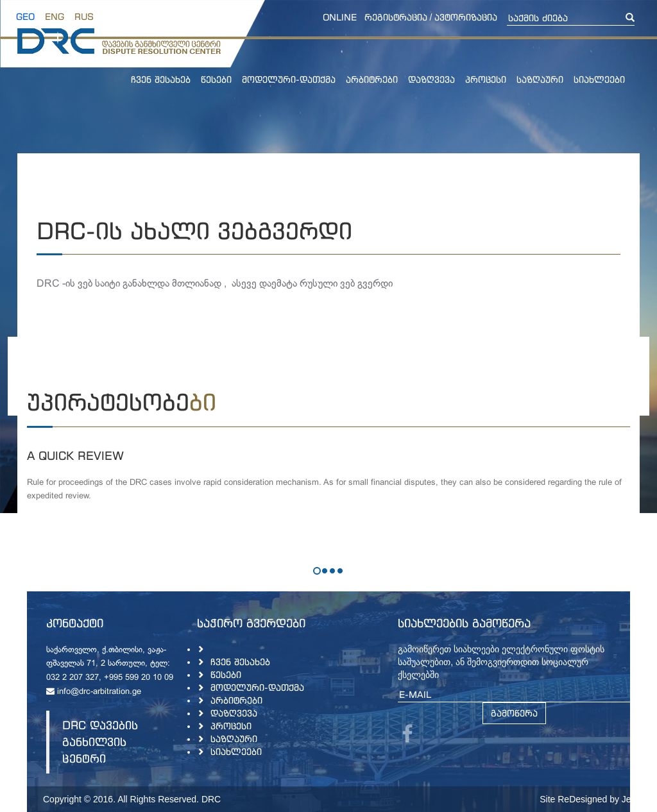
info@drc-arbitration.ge (94, 692)
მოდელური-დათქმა (289, 79)
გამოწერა (514, 713)
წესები (216, 79)
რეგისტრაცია (396, 17)
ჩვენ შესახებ (161, 79)
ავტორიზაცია (466, 17)
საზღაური (540, 79)
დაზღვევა (431, 79)
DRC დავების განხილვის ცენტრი (100, 742)
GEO (25, 16)
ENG (55, 16)
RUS (84, 16)
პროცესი (486, 79)
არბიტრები (372, 79)
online (340, 17)
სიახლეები (599, 79)
